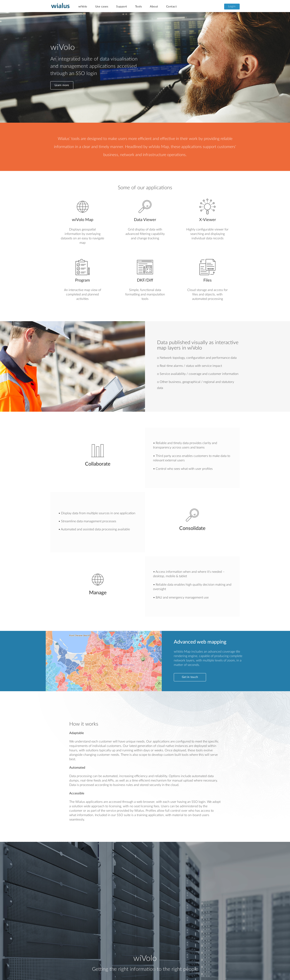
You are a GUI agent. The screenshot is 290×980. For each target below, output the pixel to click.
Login (232, 6)
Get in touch (190, 677)
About (154, 7)
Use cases (102, 7)
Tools (139, 7)
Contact (171, 7)
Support (122, 7)
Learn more (62, 85)
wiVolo (83, 7)
